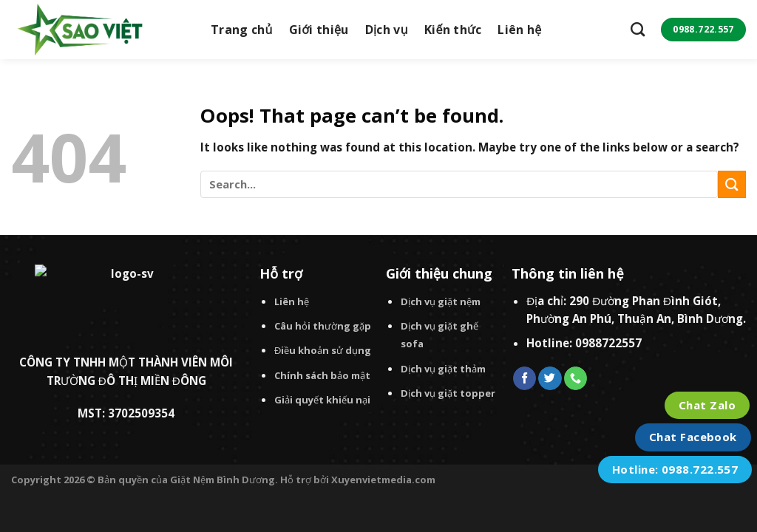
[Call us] (576, 378)
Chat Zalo (707, 405)
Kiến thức (453, 30)
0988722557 (608, 343)
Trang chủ (242, 30)
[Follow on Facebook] (525, 378)
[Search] (638, 29)
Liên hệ (519, 30)
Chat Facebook (693, 437)
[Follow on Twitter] (550, 378)
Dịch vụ (387, 30)
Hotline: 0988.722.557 (675, 469)
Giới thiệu (319, 30)
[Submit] (732, 184)
